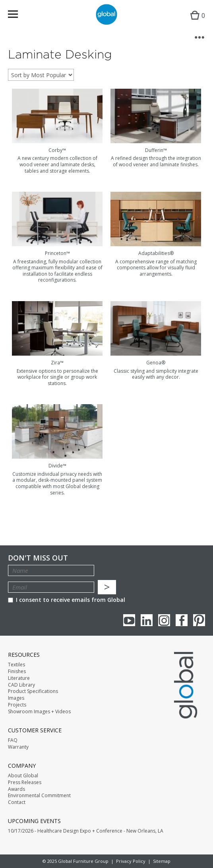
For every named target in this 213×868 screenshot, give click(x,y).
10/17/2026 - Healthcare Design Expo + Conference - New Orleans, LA (86, 831)
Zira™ (57, 363)
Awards (16, 789)
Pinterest (199, 620)
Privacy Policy (131, 861)
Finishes (17, 671)
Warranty (18, 747)
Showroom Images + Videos (39, 712)
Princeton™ (57, 253)
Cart (196, 22)
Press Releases (25, 782)
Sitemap (162, 861)
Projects (17, 705)
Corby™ (57, 150)
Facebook (182, 620)
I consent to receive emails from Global (67, 600)
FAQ (13, 740)
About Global (23, 776)
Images (16, 698)
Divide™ (57, 466)
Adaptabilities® (156, 253)
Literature (19, 678)
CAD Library (21, 685)
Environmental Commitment (39, 796)
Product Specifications (33, 691)
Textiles (16, 665)
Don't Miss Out (38, 558)
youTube (129, 620)
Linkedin (147, 620)
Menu (18, 16)
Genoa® (156, 363)
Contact (17, 802)
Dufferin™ (156, 150)
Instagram (164, 620)
